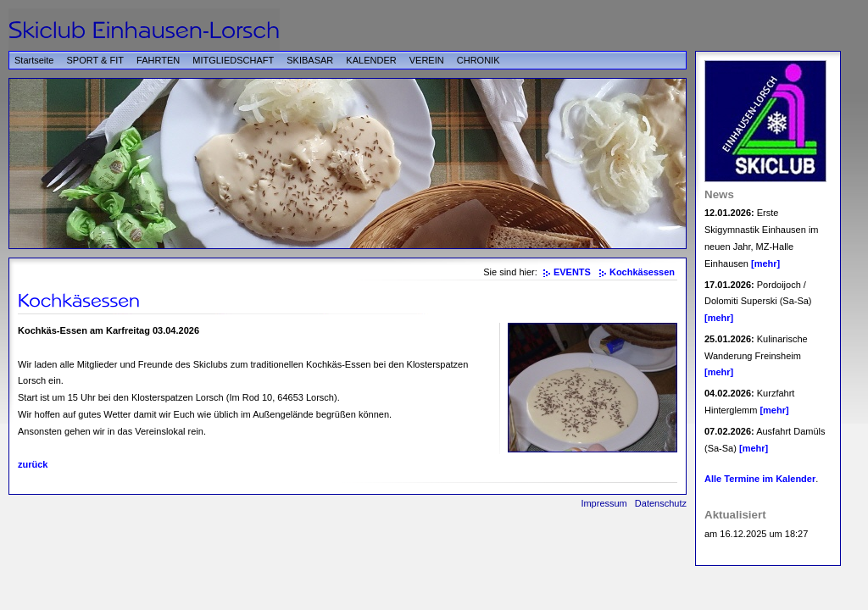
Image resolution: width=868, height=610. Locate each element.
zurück (33, 464)
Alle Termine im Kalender (760, 479)
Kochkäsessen (642, 272)
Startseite (34, 60)
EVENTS (572, 272)
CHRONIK (479, 60)
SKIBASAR (310, 60)
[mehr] (765, 263)
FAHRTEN (158, 60)
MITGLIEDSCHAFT (233, 60)
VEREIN (427, 60)
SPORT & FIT (95, 60)
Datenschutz (661, 503)
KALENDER (371, 60)
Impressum (604, 503)
